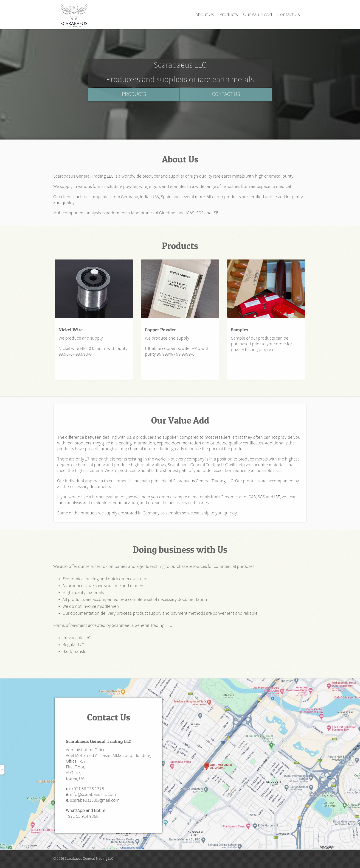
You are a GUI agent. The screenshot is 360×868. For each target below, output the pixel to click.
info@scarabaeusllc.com (93, 795)
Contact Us (289, 15)
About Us (205, 15)
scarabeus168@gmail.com (95, 801)
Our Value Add (258, 15)
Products (229, 15)
